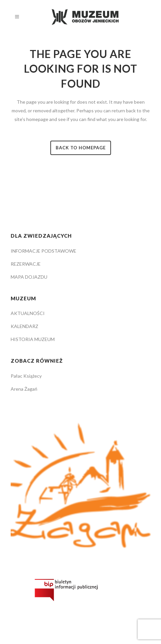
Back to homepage (81, 148)
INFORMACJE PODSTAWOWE (43, 251)
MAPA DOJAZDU (29, 277)
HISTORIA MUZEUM (33, 339)
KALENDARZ (24, 326)
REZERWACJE (26, 264)
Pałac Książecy (26, 376)
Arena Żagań (24, 389)
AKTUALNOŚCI (28, 313)
